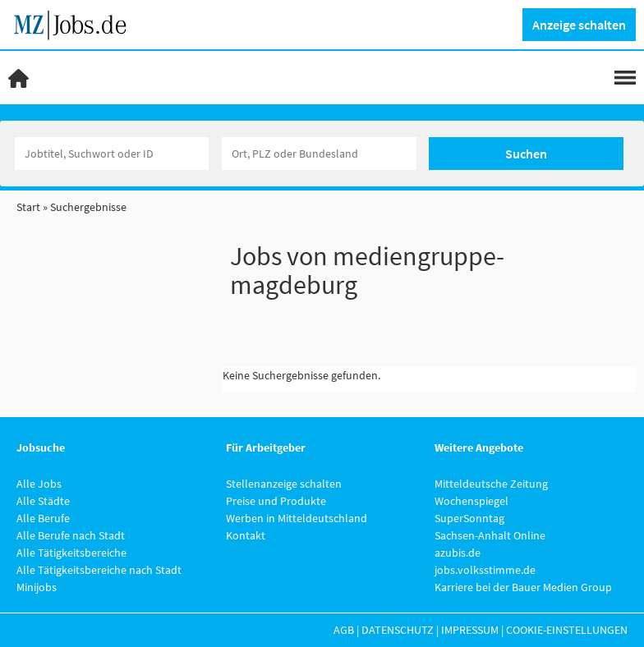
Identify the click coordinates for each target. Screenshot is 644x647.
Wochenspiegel (471, 501)
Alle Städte (43, 501)
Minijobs (37, 587)
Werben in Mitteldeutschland (297, 518)
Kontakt (246, 535)
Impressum (470, 630)
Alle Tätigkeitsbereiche (71, 553)
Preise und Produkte (276, 501)
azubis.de (458, 553)
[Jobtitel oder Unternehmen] (112, 154)
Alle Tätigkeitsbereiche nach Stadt (99, 570)
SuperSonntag (469, 518)
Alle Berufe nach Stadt (71, 535)
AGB (344, 630)
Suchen (526, 154)
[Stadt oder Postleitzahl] (319, 154)
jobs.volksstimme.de (485, 570)
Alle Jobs (39, 484)
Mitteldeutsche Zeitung (491, 484)
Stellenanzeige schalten (284, 484)
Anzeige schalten (579, 25)
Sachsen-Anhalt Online (490, 535)
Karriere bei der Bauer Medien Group (523, 587)
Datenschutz (398, 630)
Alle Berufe (43, 518)
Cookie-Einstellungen (567, 630)
